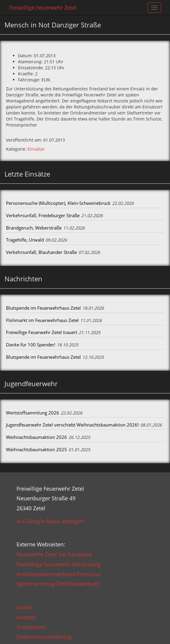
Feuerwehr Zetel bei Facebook (54, 554)
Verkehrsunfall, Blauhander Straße (41, 252)
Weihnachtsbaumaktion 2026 (36, 437)
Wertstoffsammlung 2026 (33, 413)
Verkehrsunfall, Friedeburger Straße (43, 215)
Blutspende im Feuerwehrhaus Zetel (43, 308)
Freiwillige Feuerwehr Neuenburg (58, 564)
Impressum (31, 627)
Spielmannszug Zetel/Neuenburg (58, 584)
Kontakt (26, 617)
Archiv (24, 607)
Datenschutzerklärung (44, 637)
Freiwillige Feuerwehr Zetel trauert (42, 332)
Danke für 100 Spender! (31, 345)
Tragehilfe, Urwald (25, 240)
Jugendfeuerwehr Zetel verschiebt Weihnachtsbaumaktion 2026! (72, 425)
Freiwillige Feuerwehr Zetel (43, 8)
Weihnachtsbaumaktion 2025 (36, 449)
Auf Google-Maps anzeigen (50, 521)
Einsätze (36, 149)
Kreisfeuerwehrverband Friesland (58, 574)
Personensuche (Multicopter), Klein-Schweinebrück (58, 203)
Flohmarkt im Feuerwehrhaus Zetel (42, 320)
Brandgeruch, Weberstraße (34, 228)
